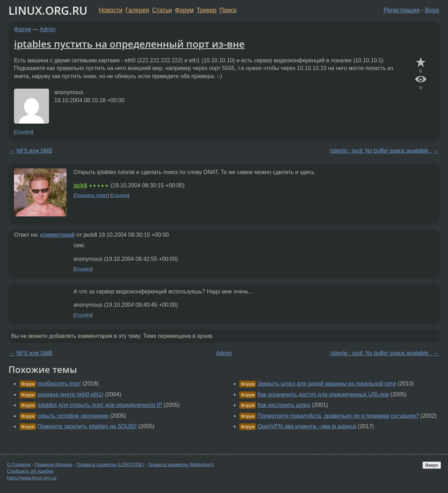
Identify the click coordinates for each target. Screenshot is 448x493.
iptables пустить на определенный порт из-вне (129, 44)
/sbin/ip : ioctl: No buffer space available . (381, 151)
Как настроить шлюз (284, 405)
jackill (80, 185)
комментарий (58, 235)
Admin (48, 29)
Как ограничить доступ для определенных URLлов (323, 394)
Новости (111, 10)
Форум (184, 10)
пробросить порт (59, 384)
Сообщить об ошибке (30, 471)
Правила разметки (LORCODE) (110, 464)
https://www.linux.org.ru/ (32, 478)
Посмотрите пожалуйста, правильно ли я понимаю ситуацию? (338, 416)
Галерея (137, 10)
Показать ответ (91, 195)
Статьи (162, 10)
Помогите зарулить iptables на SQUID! (87, 426)
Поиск (228, 10)
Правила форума (54, 464)
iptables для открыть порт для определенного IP (100, 405)
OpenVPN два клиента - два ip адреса (307, 426)
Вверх (432, 465)
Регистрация (402, 10)
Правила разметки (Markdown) (181, 464)
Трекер (207, 10)
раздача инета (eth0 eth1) (70, 394)
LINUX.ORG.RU (48, 10)
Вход (432, 10)
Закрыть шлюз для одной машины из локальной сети (327, 384)
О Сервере (19, 464)
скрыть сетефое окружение (73, 416)
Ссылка (24, 132)
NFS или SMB (34, 151)
